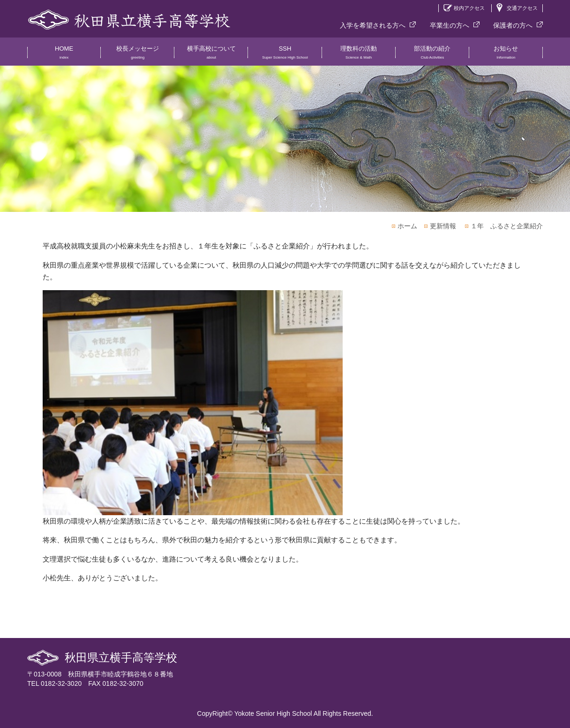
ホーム (407, 226)
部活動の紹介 (432, 55)
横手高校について (211, 55)
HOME (64, 55)
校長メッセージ (138, 55)
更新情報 (443, 226)
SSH (285, 55)
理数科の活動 (359, 55)
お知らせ (506, 55)
